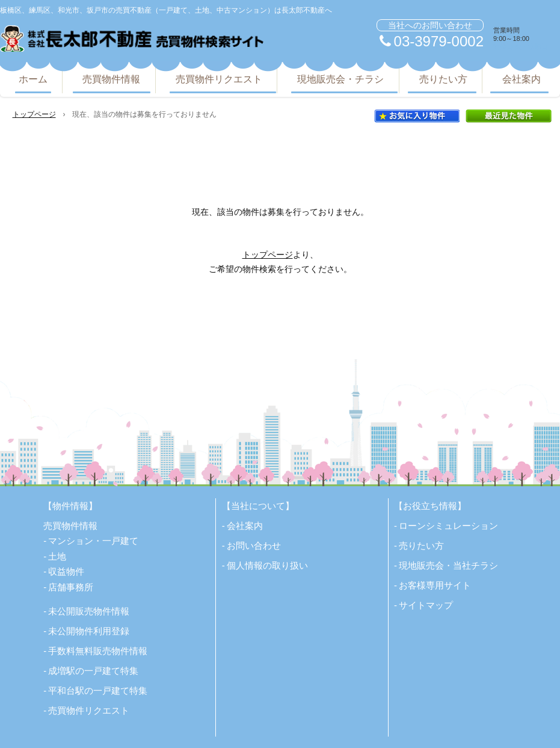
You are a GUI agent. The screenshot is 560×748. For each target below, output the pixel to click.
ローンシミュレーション (448, 526)
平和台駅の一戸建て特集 (98, 691)
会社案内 (522, 79)
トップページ (34, 114)
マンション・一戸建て (93, 541)
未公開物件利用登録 (89, 631)
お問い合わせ (254, 546)
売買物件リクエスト (219, 79)
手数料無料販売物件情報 (98, 651)
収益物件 (66, 571)
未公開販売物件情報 (89, 611)
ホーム (33, 79)
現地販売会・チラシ (340, 79)
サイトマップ (426, 605)
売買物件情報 (111, 79)
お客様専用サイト (435, 585)
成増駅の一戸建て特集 (93, 671)
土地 (57, 556)
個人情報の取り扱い (267, 565)
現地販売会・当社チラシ (448, 565)
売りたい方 (443, 79)
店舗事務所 (71, 587)
